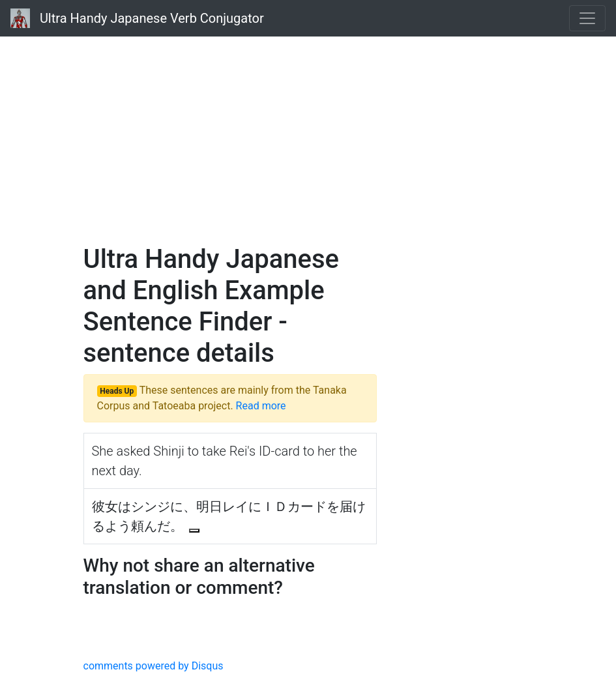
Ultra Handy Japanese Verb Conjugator (137, 18)
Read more (261, 406)
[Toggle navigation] (587, 18)
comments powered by (154, 666)
